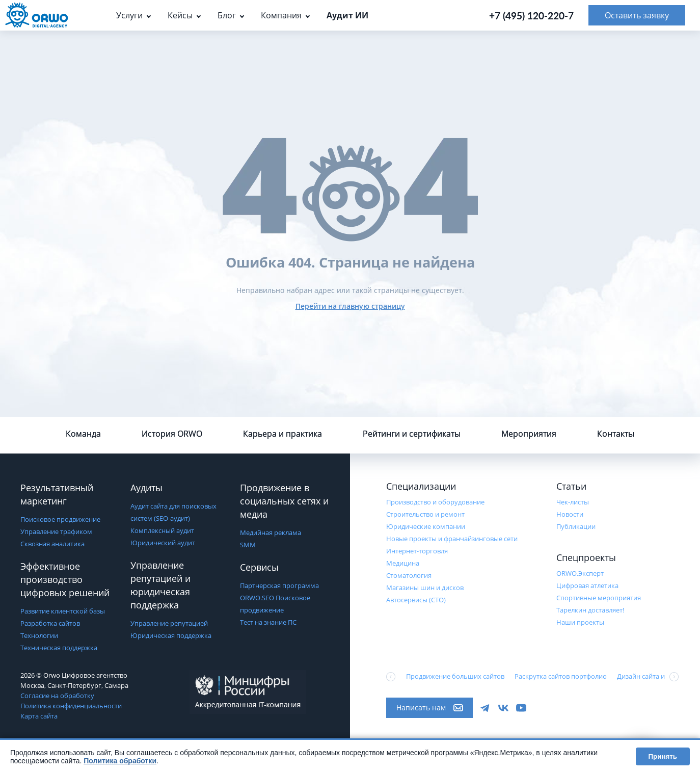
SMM (248, 545)
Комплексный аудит (162, 530)
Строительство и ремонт (425, 514)
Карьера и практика (282, 434)
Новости (570, 514)
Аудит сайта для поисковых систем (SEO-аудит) (173, 512)
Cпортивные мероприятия (599, 598)
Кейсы (180, 15)
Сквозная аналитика (52, 544)
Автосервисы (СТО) (416, 600)
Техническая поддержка (59, 648)
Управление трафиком (56, 531)
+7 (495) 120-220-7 (531, 16)
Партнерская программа (279, 585)
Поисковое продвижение (60, 519)
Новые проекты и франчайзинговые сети (452, 539)
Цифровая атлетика (587, 585)
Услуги (129, 15)
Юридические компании (426, 526)
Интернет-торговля (417, 551)
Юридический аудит (163, 543)
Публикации (576, 526)
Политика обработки (120, 761)
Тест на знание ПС (268, 622)
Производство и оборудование (435, 502)
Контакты (616, 434)
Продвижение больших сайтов (455, 676)
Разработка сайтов (50, 623)
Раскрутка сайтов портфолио (561, 676)
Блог (227, 15)
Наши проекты (580, 622)
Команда (83, 434)
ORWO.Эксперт (580, 573)
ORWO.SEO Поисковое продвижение (275, 604)
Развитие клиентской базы (63, 611)
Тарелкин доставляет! (590, 610)
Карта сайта (39, 716)
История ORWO (172, 434)
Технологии (39, 635)
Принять (663, 756)
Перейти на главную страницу (350, 306)
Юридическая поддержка (171, 635)
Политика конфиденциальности (71, 706)
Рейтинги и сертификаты (412, 434)
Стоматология (409, 575)
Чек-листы (573, 502)
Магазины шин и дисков (425, 588)
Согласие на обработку (57, 696)
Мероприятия (529, 434)
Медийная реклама (271, 532)
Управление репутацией (169, 623)
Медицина (403, 563)
